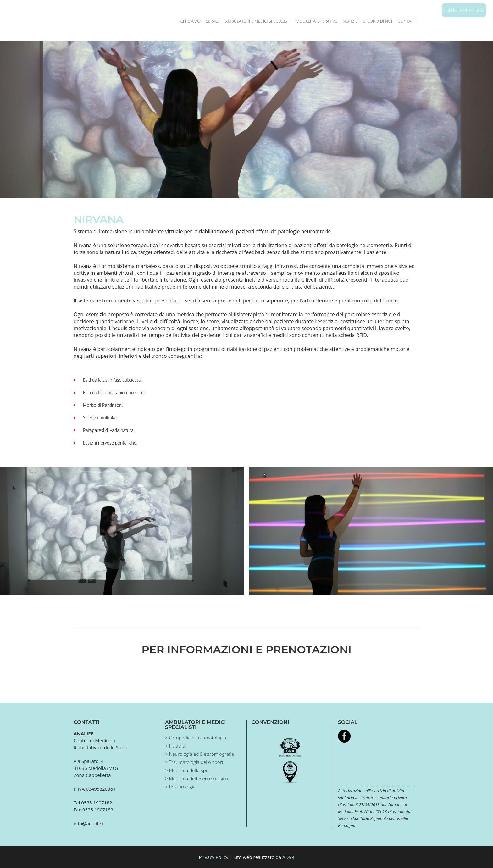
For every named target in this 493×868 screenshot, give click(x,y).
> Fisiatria (175, 746)
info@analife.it (89, 823)
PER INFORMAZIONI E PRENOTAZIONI (246, 650)
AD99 (288, 857)
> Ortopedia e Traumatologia (196, 738)
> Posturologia (180, 787)
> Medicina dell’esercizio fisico (197, 778)
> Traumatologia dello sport (194, 762)
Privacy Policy (213, 857)
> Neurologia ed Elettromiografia (199, 754)
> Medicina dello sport (188, 770)
